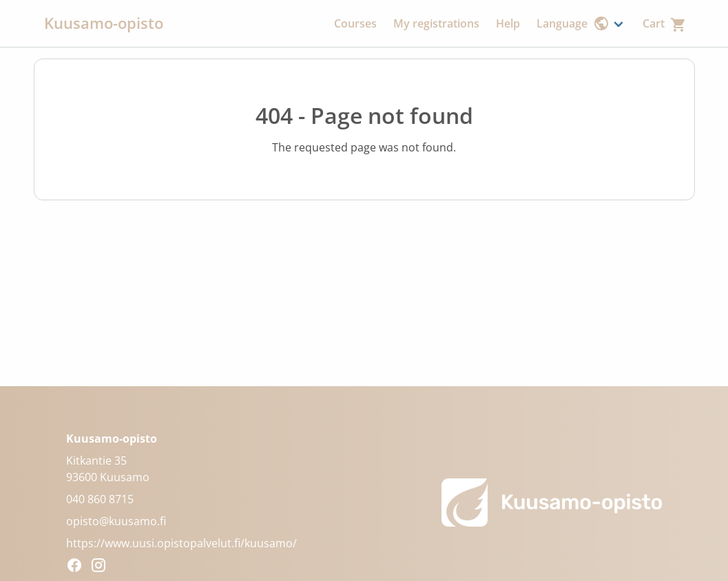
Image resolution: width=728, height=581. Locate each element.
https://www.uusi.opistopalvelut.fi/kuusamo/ (181, 543)
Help (508, 23)
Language (573, 23)
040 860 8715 (100, 499)
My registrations (436, 23)
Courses (355, 23)
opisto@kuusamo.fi (116, 521)
